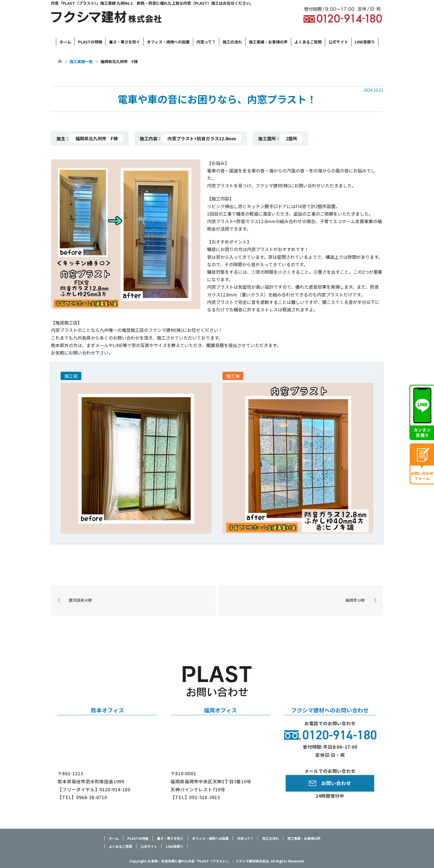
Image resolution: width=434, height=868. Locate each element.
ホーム (65, 42)
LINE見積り (365, 42)
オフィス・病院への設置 (168, 42)
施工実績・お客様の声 (268, 42)
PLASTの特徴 (90, 42)
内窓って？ (206, 42)
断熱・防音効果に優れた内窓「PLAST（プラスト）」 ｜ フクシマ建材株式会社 (210, 861)
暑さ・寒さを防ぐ (125, 42)
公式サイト (338, 42)
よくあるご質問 (308, 42)
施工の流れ (232, 42)
